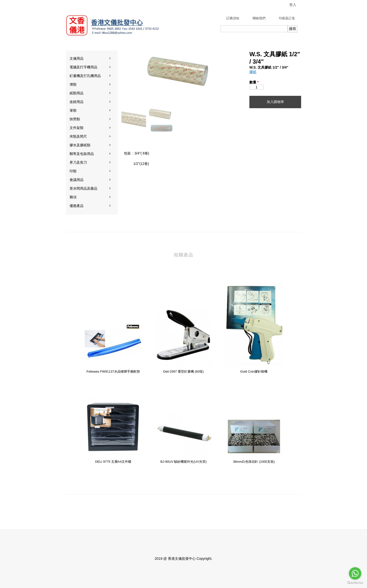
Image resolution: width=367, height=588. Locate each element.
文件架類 (90, 128)
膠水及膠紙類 (90, 145)
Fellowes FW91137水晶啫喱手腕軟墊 (113, 371)
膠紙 (253, 72)
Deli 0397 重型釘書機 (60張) (183, 371)
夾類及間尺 (90, 137)
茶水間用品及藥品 (90, 189)
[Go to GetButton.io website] (355, 583)
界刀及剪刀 (90, 163)
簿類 (90, 85)
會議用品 (90, 180)
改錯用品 (90, 102)
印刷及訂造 (287, 18)
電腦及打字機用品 (90, 67)
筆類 (90, 111)
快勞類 (90, 119)
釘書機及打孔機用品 (90, 76)
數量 (254, 82)
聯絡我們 (259, 18)
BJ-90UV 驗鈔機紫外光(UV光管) (183, 462)
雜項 (90, 197)
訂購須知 (233, 18)
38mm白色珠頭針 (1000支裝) (254, 462)
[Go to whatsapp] (355, 573)
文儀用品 (90, 59)
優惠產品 (90, 206)
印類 (90, 171)
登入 (293, 5)
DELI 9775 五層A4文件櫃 (113, 462)
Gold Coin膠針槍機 (254, 371)
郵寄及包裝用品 (90, 154)
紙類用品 (90, 93)
